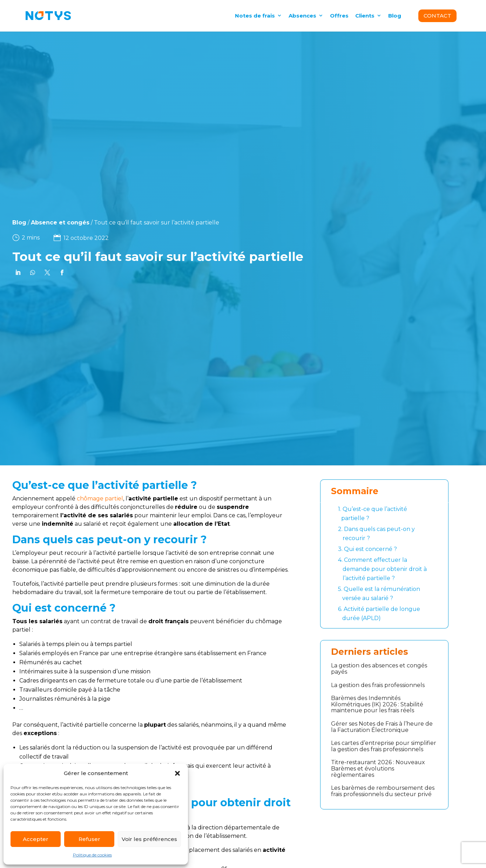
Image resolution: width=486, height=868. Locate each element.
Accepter (36, 839)
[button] (177, 773)
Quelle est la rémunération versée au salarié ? (379, 593)
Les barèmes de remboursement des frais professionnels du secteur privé (383, 791)
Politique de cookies (92, 855)
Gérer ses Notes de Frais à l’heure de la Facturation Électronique (382, 727)
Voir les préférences (149, 839)
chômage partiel (100, 499)
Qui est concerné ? (367, 549)
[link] (15, 272)
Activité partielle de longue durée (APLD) (379, 613)
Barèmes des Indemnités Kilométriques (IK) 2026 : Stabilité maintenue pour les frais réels (377, 704)
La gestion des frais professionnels (378, 685)
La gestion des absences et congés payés (379, 669)
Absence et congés (42, 223)
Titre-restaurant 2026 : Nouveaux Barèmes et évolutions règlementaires (378, 768)
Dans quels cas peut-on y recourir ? (376, 533)
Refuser (89, 839)
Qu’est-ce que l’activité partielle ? (373, 513)
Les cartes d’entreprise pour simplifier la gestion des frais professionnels (384, 746)
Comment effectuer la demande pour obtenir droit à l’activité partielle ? (382, 568)
